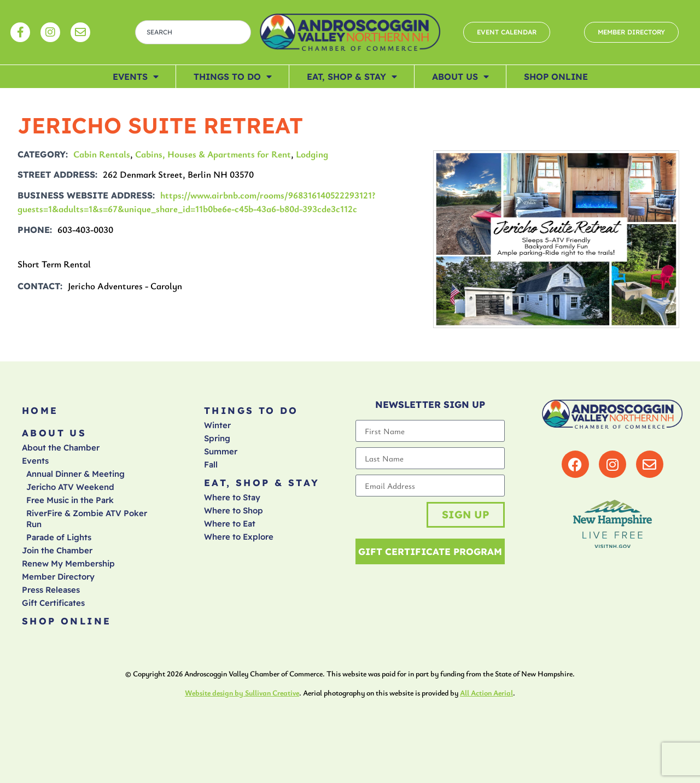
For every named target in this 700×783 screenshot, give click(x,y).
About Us (460, 77)
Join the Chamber (57, 550)
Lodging (312, 154)
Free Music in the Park (70, 500)
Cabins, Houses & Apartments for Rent (213, 154)
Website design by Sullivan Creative (242, 693)
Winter (217, 425)
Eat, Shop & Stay (352, 77)
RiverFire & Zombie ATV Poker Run (87, 519)
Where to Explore (239, 537)
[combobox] (193, 32)
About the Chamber (61, 448)
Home (40, 410)
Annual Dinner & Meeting (75, 474)
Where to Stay (232, 497)
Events (136, 77)
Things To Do (233, 77)
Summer (221, 451)
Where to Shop (234, 510)
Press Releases (51, 590)
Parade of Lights (59, 537)
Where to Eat (230, 524)
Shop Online (556, 77)
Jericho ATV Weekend (70, 487)
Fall (211, 464)
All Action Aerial (486, 693)
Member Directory (58, 577)
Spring (217, 438)
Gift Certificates (53, 603)
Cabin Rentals (102, 154)
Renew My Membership (68, 563)
